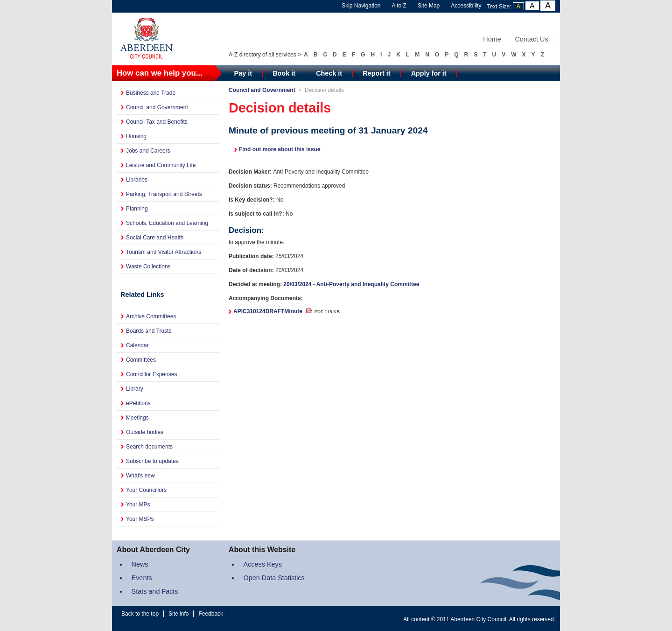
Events (142, 578)
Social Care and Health (155, 238)
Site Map (429, 6)
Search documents (149, 447)
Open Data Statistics (274, 578)
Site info (178, 614)
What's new (140, 476)
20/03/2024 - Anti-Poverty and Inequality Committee (351, 284)
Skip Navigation (361, 6)
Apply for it (429, 73)
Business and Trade (151, 93)
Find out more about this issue (280, 149)
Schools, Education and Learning (167, 223)
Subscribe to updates (152, 461)
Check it (329, 73)
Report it (376, 73)
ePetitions (138, 403)
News (140, 564)
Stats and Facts (155, 591)
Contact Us (531, 39)
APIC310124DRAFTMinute (287, 311)
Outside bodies (145, 432)
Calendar (137, 345)
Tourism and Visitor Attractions (164, 252)
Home (492, 39)
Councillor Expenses (151, 374)
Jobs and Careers (148, 151)
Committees (141, 360)
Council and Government (157, 107)
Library (135, 389)
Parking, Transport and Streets (164, 194)
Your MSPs (140, 519)
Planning (137, 209)
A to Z (399, 6)
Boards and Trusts (149, 331)
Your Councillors (146, 490)
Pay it (243, 73)
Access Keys (263, 564)
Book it (284, 73)
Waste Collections (148, 266)
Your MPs (138, 505)
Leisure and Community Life (161, 165)
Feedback (211, 614)
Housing (136, 136)
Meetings (137, 418)
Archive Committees (151, 316)
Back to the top (140, 614)
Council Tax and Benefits (157, 122)
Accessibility (466, 6)
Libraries (137, 180)
